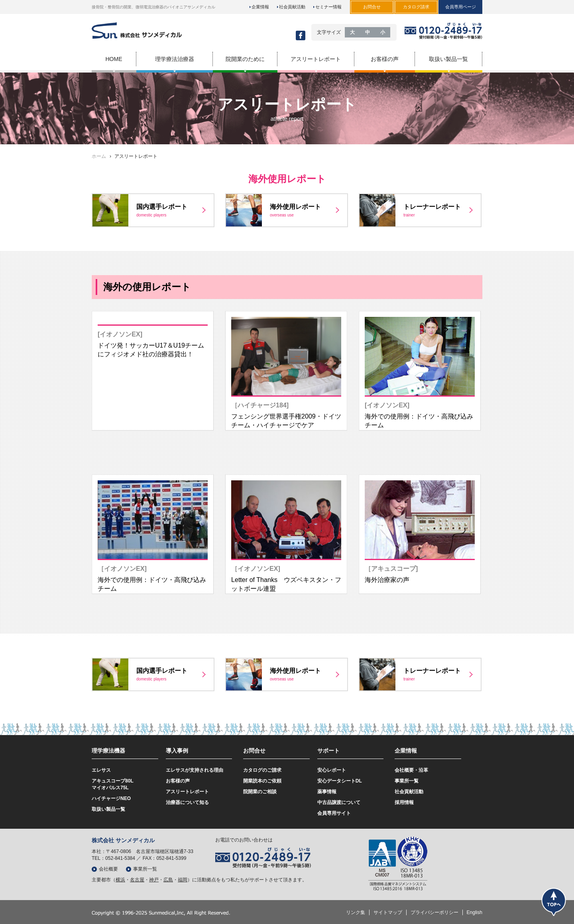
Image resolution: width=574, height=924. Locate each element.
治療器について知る (187, 802)
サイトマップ (388, 912)
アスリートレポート (187, 792)
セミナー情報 (328, 7)
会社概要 (108, 869)
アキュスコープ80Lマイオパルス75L (113, 784)
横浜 (120, 880)
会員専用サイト (334, 813)
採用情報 (404, 802)
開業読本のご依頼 (262, 781)
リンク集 (356, 912)
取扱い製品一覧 (108, 809)
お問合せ (254, 751)
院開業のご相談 (260, 792)
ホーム (99, 156)
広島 (168, 880)
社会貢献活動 (292, 7)
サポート (328, 751)
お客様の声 (178, 781)
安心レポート (332, 770)
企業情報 (260, 7)
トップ (554, 902)
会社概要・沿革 (411, 770)
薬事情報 (327, 792)
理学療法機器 (108, 751)
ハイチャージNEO (111, 798)
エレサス (101, 770)
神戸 (154, 880)
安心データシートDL (340, 781)
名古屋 (137, 880)
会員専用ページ (461, 7)
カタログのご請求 (262, 770)
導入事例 (177, 751)
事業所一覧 (407, 781)
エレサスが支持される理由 (195, 770)
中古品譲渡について (339, 802)
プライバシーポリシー (434, 912)
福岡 (183, 880)
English (475, 912)
